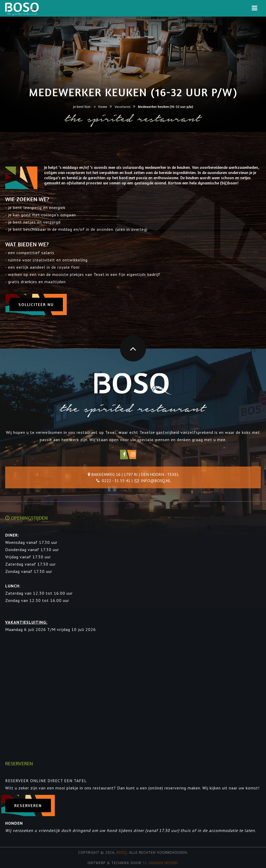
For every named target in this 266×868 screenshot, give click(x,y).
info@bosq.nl (156, 481)
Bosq (122, 852)
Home (103, 107)
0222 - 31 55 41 (116, 481)
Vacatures (122, 107)
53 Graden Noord (160, 863)
